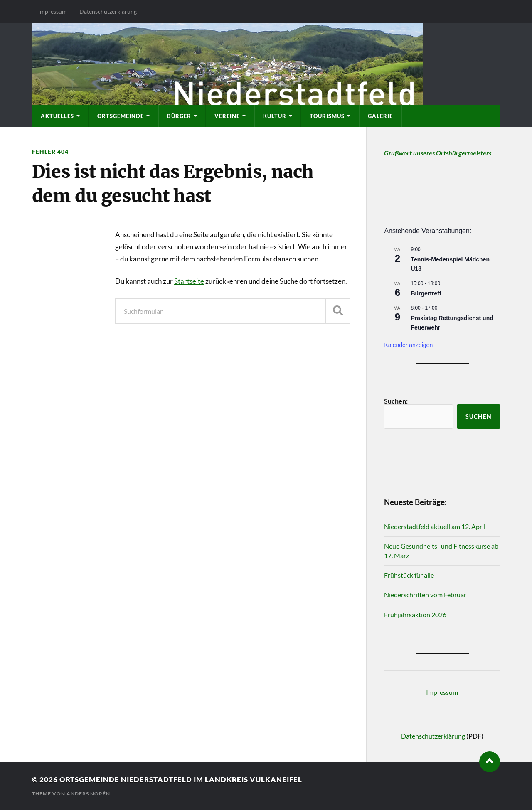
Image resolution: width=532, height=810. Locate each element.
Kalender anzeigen (408, 345)
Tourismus (327, 116)
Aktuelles (57, 116)
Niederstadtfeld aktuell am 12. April (435, 526)
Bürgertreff (426, 293)
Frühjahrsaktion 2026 (415, 614)
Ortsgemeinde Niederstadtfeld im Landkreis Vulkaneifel (181, 779)
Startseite (189, 281)
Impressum (53, 11)
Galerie (380, 116)
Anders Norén (88, 794)
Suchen (479, 416)
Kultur (275, 116)
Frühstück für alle (409, 575)
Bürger (179, 116)
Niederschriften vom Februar (425, 595)
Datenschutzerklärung (108, 11)
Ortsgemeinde (121, 116)
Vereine (227, 116)
